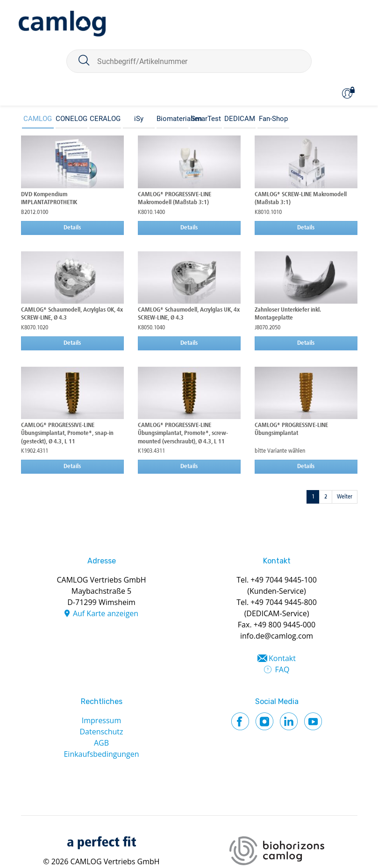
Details (72, 228)
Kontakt (282, 658)
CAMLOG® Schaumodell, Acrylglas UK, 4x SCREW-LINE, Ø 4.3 (189, 314)
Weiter (345, 497)
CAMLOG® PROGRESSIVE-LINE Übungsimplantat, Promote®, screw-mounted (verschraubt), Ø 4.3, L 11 (183, 434)
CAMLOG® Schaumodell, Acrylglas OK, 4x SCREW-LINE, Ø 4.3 (72, 314)
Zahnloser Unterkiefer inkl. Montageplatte (288, 314)
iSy (139, 119)
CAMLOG (38, 119)
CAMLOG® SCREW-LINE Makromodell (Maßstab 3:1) (301, 199)
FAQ (282, 669)
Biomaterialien (172, 119)
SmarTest (206, 119)
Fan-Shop (273, 119)
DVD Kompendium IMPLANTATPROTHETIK (49, 199)
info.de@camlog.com (277, 636)
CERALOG (105, 119)
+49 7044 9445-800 (284, 602)
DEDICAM (240, 119)
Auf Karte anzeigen (106, 613)
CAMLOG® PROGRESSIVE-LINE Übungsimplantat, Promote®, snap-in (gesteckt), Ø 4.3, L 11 (67, 434)
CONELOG (71, 119)
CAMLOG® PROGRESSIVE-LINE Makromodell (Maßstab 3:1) (175, 199)
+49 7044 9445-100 (284, 580)
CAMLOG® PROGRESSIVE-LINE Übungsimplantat (291, 429)
